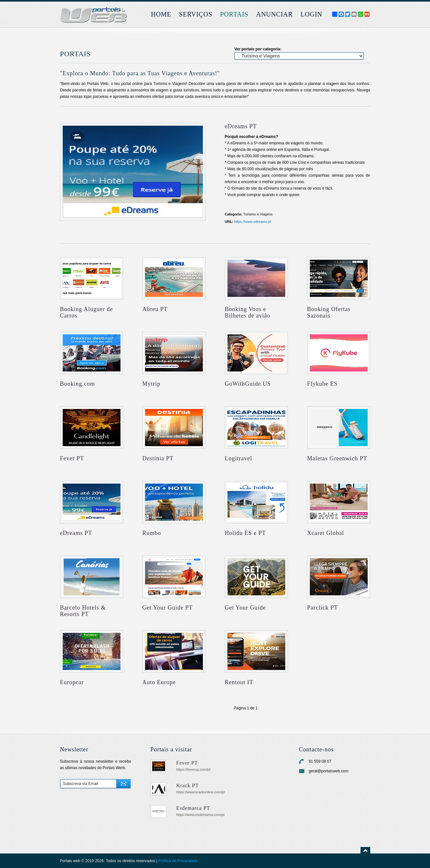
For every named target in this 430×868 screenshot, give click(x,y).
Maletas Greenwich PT (337, 458)
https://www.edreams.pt (253, 222)
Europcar (72, 682)
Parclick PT (323, 608)
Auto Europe (159, 682)
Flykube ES (323, 384)
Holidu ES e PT (246, 533)
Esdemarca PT (193, 808)
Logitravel (239, 458)
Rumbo (152, 533)
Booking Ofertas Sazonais (329, 312)
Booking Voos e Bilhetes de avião (248, 312)
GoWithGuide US (248, 384)
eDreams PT (76, 533)
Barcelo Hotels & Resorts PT (83, 611)
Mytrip (152, 384)
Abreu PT (155, 309)
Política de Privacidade (178, 861)
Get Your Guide (246, 608)
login (311, 14)
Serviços (196, 14)
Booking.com (78, 384)
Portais (234, 14)
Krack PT (188, 785)
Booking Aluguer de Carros (87, 312)
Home (161, 14)
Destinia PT (158, 458)
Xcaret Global (326, 533)
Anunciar (275, 14)
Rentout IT (239, 682)
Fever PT (72, 458)
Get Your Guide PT (168, 608)
